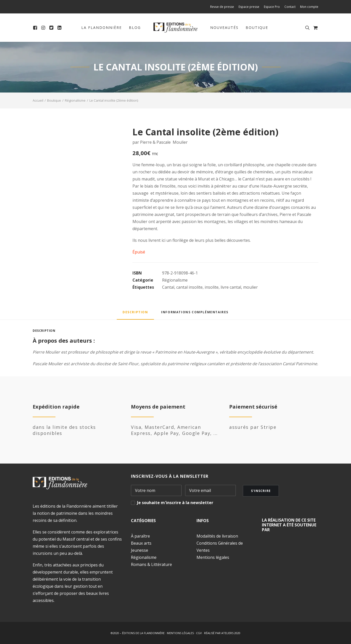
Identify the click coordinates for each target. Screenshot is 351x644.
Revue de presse (222, 7)
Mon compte (309, 7)
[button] (36, 28)
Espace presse (249, 7)
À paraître (140, 536)
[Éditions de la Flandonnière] (176, 28)
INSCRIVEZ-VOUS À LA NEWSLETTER (170, 476)
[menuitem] (223, 7)
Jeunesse (140, 550)
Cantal (168, 287)
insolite (212, 287)
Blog (135, 27)
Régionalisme (75, 100)
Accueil (38, 100)
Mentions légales (213, 557)
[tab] (195, 314)
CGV (199, 633)
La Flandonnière (102, 27)
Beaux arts (141, 543)
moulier (250, 287)
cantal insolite (189, 287)
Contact (290, 7)
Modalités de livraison (217, 536)
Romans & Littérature (151, 564)
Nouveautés (224, 27)
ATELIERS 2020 (231, 633)
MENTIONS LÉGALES (180, 633)
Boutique (257, 27)
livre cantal (231, 287)
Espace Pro (272, 7)
